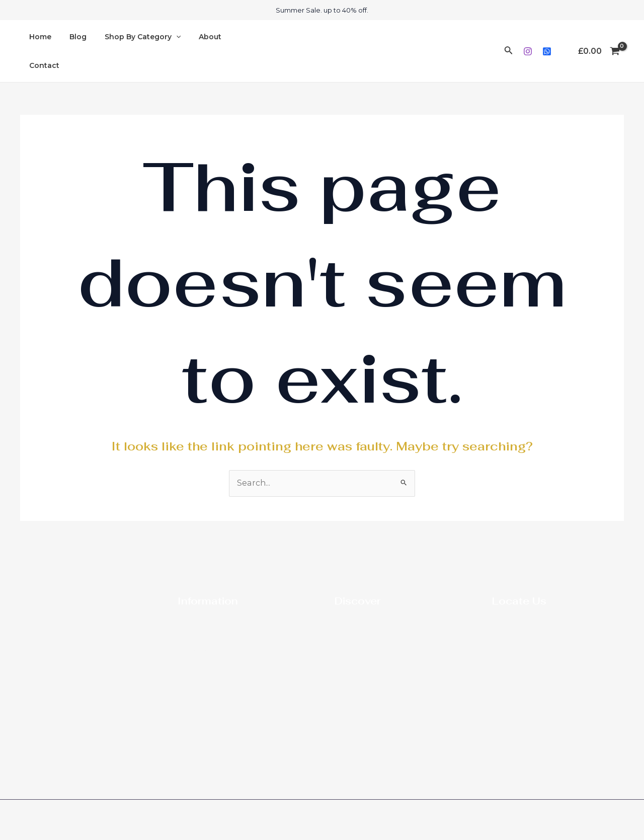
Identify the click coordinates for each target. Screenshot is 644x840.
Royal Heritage (361, 635)
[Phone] (86, 769)
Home (38, 51)
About (196, 51)
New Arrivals (356, 649)
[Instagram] (528, 51)
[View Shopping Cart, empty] (599, 51)
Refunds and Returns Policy (227, 689)
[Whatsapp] (547, 51)
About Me (195, 635)
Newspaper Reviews (214, 622)
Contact (236, 51)
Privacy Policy (202, 662)
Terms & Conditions (212, 675)
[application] (166, 51)
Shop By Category (133, 51)
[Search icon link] (509, 51)
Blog (72, 51)
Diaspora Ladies (362, 622)
